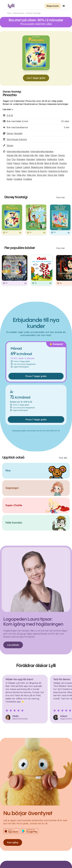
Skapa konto (53, 6)
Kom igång (13, 842)
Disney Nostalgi (34, 13)
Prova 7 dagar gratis (36, 376)
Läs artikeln (13, 645)
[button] (64, 6)
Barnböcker (19, 13)
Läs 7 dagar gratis (36, 78)
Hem (9, 13)
